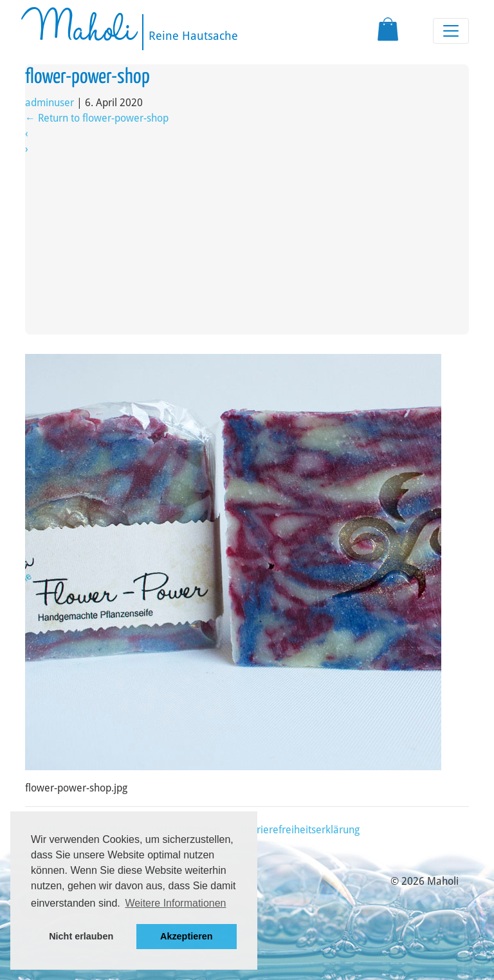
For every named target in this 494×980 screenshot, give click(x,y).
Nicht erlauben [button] (81, 936)
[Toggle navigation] (451, 31)
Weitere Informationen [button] (175, 903)
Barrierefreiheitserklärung (300, 830)
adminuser (50, 103)
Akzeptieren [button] (187, 936)
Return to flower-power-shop (97, 118)
